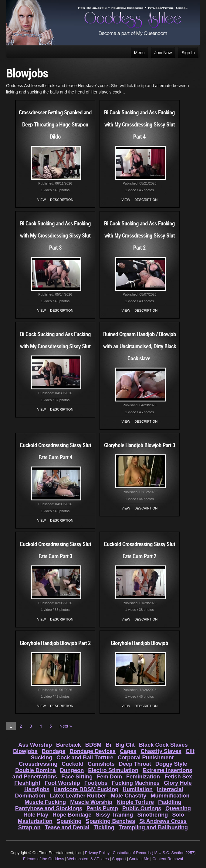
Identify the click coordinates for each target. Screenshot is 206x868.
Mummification (170, 796)
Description (62, 200)
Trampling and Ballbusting (153, 827)
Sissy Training (114, 815)
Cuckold (73, 764)
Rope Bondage (72, 815)
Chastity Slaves (161, 751)
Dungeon (72, 770)
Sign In (188, 53)
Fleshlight (27, 783)
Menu (139, 53)
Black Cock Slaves (163, 745)
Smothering (152, 815)
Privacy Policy (97, 853)
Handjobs (37, 789)
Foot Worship (62, 783)
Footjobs (96, 783)
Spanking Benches (111, 821)
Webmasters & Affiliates (88, 859)
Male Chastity (128, 796)
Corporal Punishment (146, 758)
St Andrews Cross (163, 821)
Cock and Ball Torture (85, 758)
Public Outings (142, 808)
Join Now (163, 53)
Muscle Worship (91, 802)
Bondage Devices (93, 751)
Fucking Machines (136, 783)
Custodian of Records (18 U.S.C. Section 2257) (154, 853)
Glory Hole (178, 783)
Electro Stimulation (113, 770)
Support (119, 859)
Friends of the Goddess (44, 859)
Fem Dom (109, 777)
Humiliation (138, 789)
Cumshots (101, 764)
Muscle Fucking (45, 802)
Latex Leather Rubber (79, 796)
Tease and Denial (67, 827)
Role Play (36, 815)
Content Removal (167, 859)
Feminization (144, 777)
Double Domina (35, 770)
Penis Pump (102, 808)
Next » (66, 726)
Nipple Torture (135, 802)
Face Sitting (77, 777)
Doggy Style (171, 764)
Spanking (69, 821)
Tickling (104, 827)
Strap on (29, 827)
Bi (108, 745)
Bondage (54, 751)
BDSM (93, 745)
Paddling (170, 802)
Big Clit (125, 745)
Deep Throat (135, 764)
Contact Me (139, 859)
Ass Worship (35, 745)
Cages (128, 751)
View (42, 200)
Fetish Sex (178, 777)
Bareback (69, 745)
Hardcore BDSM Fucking (86, 789)
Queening (178, 808)
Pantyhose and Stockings (49, 808)
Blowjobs (25, 751)
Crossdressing (38, 764)
